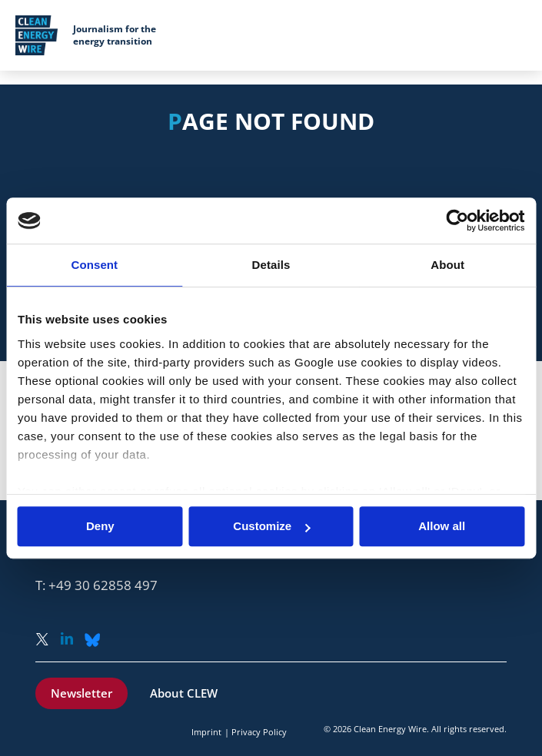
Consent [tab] (94, 265)
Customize (271, 527)
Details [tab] (271, 265)
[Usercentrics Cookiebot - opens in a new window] (457, 220)
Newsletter (81, 693)
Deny (100, 527)
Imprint (206, 732)
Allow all (442, 527)
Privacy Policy (259, 732)
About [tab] (447, 265)
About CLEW (184, 693)
